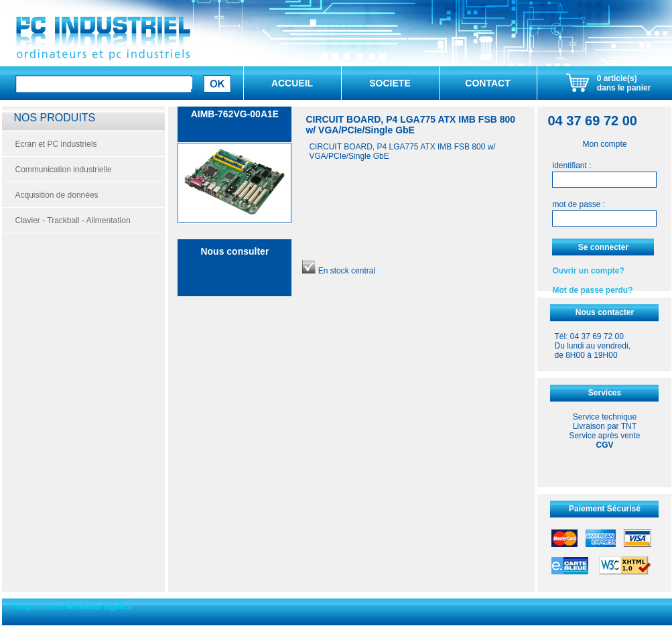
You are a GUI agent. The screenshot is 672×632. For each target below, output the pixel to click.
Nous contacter (605, 312)
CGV (604, 445)
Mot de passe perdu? (592, 290)
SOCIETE (390, 83)
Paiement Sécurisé (605, 509)
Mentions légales (98, 607)
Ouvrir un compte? (588, 271)
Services (605, 393)
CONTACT (487, 83)
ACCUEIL (292, 83)
